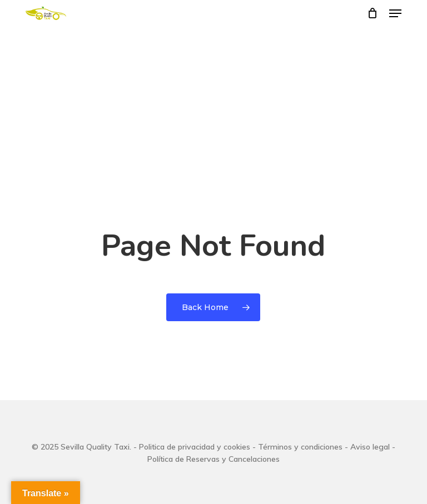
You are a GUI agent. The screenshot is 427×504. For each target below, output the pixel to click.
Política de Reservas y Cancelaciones (213, 459)
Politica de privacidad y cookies (195, 447)
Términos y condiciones (300, 447)
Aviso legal (370, 447)
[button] (395, 13)
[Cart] (373, 13)
